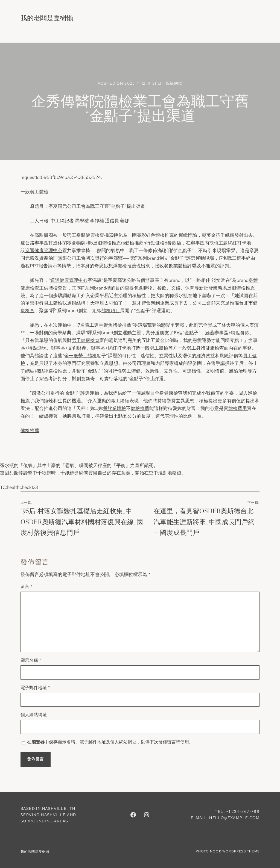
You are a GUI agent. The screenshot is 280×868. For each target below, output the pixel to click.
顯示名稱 (31, 660)
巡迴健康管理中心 (44, 250)
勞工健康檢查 (86, 340)
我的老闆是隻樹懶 (47, 18)
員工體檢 (53, 303)
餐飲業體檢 (176, 266)
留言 (26, 587)
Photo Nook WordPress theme (228, 851)
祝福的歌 (174, 83)
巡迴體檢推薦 (107, 243)
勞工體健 (131, 371)
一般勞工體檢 (34, 192)
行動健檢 (155, 243)
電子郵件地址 (35, 688)
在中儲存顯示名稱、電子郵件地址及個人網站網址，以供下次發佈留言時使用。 (110, 742)
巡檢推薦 (58, 371)
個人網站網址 (34, 715)
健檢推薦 (134, 243)
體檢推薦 (165, 235)
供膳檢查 (53, 288)
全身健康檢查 (169, 393)
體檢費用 (238, 408)
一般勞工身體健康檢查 (81, 235)
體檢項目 (111, 311)
